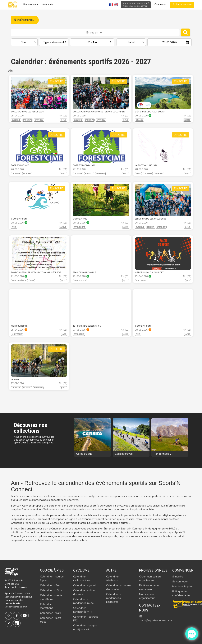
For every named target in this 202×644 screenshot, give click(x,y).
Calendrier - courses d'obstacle (119, 587)
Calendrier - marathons (47, 606)
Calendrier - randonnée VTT (83, 610)
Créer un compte (182, 5)
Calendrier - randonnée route (83, 601)
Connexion (160, 5)
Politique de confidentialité (181, 593)
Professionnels (152, 570)
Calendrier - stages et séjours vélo (85, 627)
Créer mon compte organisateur (150, 579)
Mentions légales (183, 587)
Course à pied (52, 570)
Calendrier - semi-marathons (51, 597)
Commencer (183, 570)
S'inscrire (178, 577)
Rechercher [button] (31, 5)
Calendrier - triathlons (113, 579)
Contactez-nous (149, 608)
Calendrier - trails (51, 613)
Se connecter (180, 582)
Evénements (24, 20)
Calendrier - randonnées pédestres (113, 598)
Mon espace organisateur (147, 596)
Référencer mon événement (149, 587)
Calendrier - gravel (85, 585)
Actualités (48, 5)
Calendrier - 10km (51, 590)
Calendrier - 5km (50, 585)
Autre (111, 570)
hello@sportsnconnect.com (156, 619)
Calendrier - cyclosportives (82, 579)
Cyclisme (81, 570)
